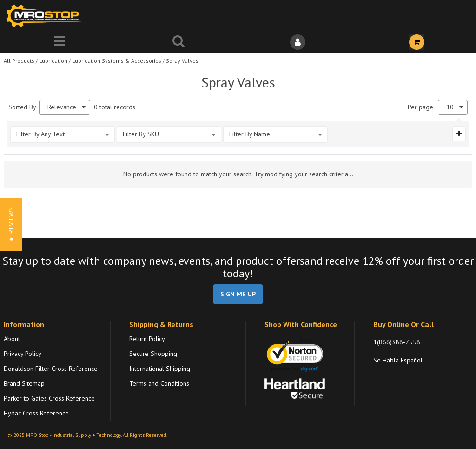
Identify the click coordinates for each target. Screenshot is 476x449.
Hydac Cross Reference (36, 413)
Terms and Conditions (159, 383)
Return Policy (147, 339)
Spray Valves (182, 61)
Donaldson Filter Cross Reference (51, 369)
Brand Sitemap (24, 383)
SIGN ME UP (238, 294)
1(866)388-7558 (397, 342)
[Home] (46, 16)
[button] (11, 224)
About (12, 339)
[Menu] (59, 42)
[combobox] (65, 107)
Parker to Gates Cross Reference (49, 398)
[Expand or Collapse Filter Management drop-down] (459, 134)
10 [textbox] (450, 107)
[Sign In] (297, 42)
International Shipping (160, 369)
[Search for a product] (178, 42)
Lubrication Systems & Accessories (117, 61)
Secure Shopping (153, 354)
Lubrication (53, 61)
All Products (19, 61)
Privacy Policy (23, 354)
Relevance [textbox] (62, 107)
